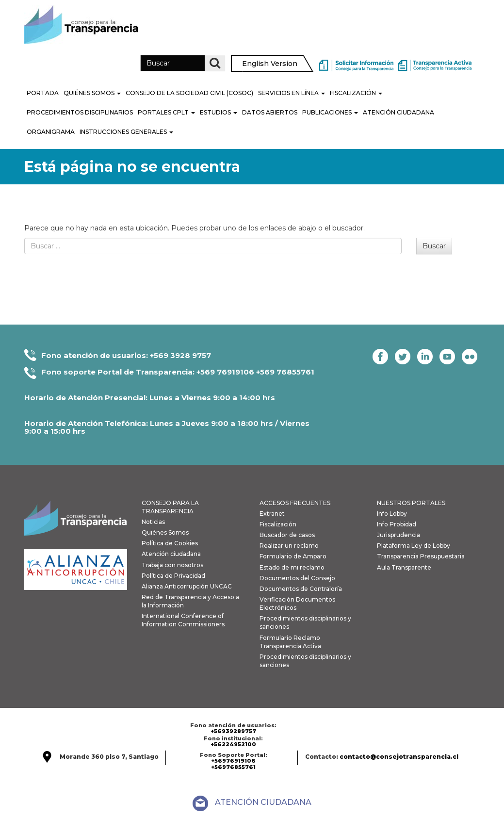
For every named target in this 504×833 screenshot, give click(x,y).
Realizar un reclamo (289, 546)
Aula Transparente (404, 567)
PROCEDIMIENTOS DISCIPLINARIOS (80, 112)
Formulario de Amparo (293, 556)
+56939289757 (233, 731)
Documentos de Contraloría (301, 589)
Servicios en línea (292, 93)
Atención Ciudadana (398, 112)
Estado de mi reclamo (292, 567)
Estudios (219, 112)
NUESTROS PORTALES (411, 503)
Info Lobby (392, 514)
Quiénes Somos (92, 93)
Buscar (434, 246)
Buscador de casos (287, 535)
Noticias (153, 522)
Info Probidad (397, 524)
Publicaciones (330, 112)
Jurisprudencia (398, 535)
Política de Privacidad (173, 576)
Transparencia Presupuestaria (421, 556)
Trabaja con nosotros (172, 565)
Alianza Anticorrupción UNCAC (187, 586)
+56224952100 (233, 744)
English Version (270, 64)
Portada (43, 93)
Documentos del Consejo (297, 578)
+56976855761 (233, 767)
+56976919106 (233, 761)
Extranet (272, 514)
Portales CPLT (166, 112)
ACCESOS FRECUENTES (295, 503)
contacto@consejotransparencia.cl (399, 757)
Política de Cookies (170, 543)
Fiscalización (356, 93)
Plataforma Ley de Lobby (414, 546)
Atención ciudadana (171, 554)
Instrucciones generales (126, 132)
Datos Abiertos (270, 112)
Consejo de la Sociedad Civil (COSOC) (189, 93)
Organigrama (51, 132)
